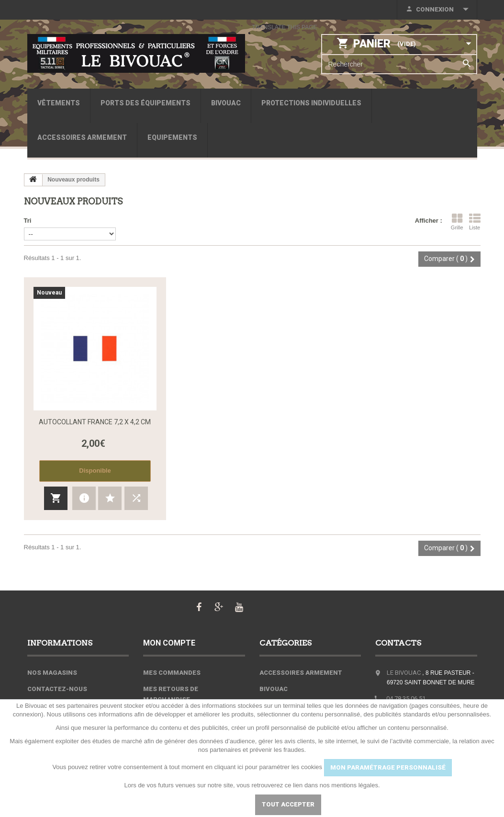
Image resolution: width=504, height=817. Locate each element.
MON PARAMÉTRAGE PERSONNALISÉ (388, 767)
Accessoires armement (82, 137)
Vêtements (59, 103)
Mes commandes (172, 673)
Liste (475, 222)
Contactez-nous (57, 689)
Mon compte (169, 643)
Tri (28, 221)
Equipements (172, 137)
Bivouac (226, 103)
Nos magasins (52, 673)
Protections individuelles (311, 103)
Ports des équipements (146, 103)
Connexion (435, 9)
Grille (457, 222)
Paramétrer (218, 804)
